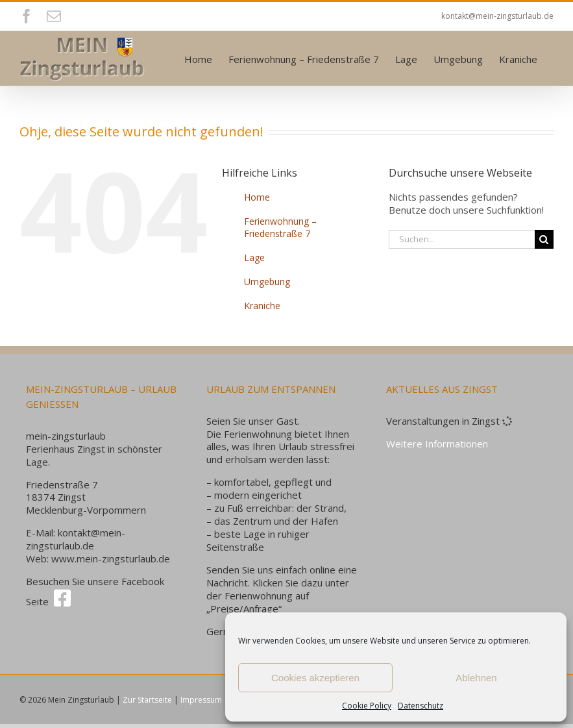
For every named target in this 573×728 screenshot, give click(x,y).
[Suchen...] (462, 239)
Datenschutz (421, 706)
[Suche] (544, 239)
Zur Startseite (147, 700)
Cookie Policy (367, 706)
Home (257, 197)
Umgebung (267, 282)
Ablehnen (476, 678)
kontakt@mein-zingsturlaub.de (497, 16)
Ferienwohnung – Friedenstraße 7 (280, 227)
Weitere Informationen (437, 444)
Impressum (201, 700)
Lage (254, 257)
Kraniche (262, 306)
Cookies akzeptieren (315, 678)
